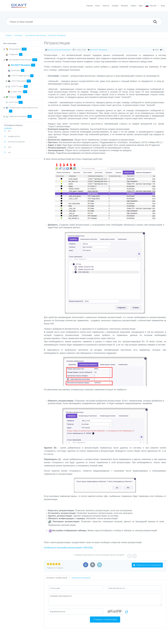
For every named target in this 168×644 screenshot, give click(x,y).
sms (10, 147)
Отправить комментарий (105, 619)
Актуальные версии (16, 142)
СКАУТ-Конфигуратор (22, 76)
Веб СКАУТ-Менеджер (57, 35)
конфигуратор (14, 136)
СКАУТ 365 (16, 102)
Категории (18, 35)
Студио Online (19, 92)
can (9, 152)
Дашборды (18, 70)
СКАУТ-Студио (19, 86)
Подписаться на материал (147, 565)
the (9, 131)
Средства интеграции (20, 116)
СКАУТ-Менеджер (21, 81)
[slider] (54, 564)
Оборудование (18, 49)
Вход (163, 6)
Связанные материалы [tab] (81, 578)
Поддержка (16, 54)
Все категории (10, 43)
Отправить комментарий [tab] (57, 578)
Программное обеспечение (36, 35)
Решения (15, 97)
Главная (9, 35)
